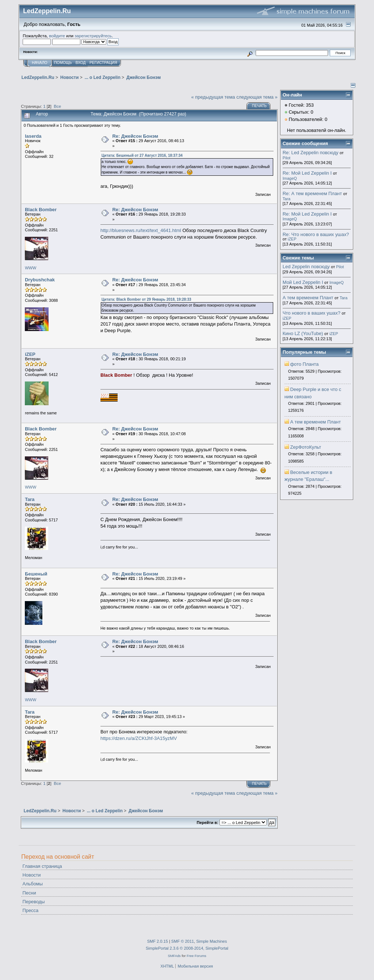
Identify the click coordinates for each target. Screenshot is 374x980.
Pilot (287, 158)
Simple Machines (211, 941)
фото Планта (304, 364)
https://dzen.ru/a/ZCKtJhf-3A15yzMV (139, 738)
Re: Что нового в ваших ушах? (316, 234)
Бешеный (36, 574)
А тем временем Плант (308, 298)
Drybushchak (40, 280)
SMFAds (174, 956)
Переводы (33, 902)
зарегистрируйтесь (93, 36)
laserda (33, 136)
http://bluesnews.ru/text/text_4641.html (141, 230)
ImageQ (290, 178)
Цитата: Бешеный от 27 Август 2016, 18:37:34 (142, 155)
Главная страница (42, 866)
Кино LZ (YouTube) (303, 333)
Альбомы (33, 884)
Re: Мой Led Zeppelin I (307, 173)
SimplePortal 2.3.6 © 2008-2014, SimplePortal (187, 948)
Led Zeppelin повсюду (306, 267)
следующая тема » (257, 97)
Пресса (30, 910)
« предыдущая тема (213, 97)
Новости (31, 875)
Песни (29, 893)
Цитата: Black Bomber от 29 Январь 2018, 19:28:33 (146, 299)
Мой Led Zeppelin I (303, 282)
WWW (30, 268)
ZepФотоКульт (306, 447)
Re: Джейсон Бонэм (135, 136)
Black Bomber (41, 210)
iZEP (30, 354)
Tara (30, 499)
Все (57, 106)
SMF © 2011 (183, 941)
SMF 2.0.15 (158, 941)
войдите (57, 36)
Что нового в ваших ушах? (312, 313)
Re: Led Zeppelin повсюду (311, 153)
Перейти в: (208, 823)
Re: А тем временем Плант (312, 193)
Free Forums (196, 956)
